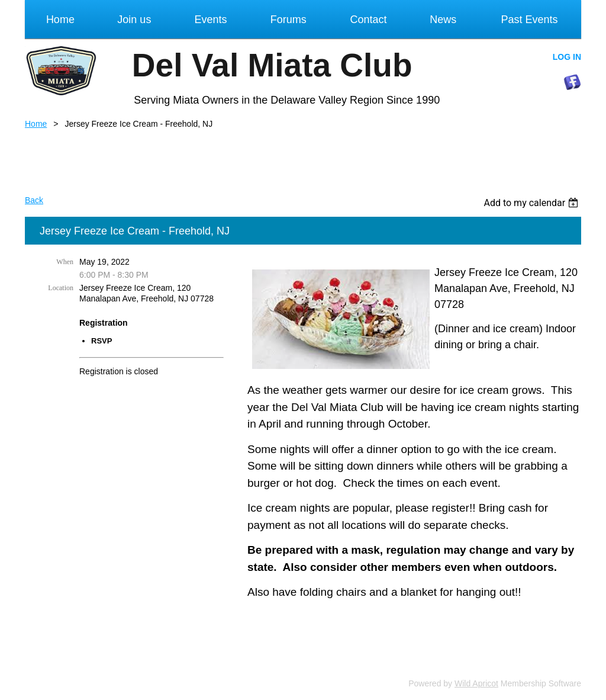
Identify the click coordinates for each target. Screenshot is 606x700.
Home (36, 124)
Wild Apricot (476, 683)
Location (61, 288)
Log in (567, 57)
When (65, 262)
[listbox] (532, 203)
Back (34, 200)
